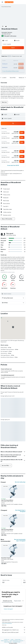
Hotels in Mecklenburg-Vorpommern (17, 641)
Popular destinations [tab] (19, 601)
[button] (2, 2)
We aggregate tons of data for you (14, 630)
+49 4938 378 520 (6, 34)
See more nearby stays (20, 482)
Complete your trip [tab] (7, 601)
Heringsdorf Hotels (17, 642)
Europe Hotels (18, 639)
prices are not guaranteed (7, 623)
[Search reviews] (14, 294)
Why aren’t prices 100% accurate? (14, 632)
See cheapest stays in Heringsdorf (20, 511)
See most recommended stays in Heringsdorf (20, 540)
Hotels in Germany (4, 641)
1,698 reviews (13, 36)
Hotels (12, 639)
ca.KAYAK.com (7, 639)
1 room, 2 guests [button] (7, 44)
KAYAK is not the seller (14, 627)
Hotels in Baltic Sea (8, 642)
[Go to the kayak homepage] (9, 2)
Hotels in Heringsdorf (8, 609)
